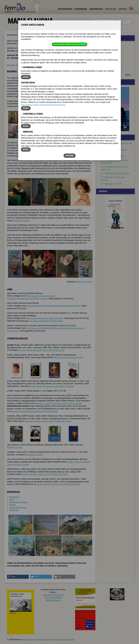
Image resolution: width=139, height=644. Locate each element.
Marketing (27, 100)
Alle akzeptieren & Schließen (69, 13)
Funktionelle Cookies (32, 82)
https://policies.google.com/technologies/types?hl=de (43, 73)
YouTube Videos (28, 51)
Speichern (69, 124)
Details (26, 45)
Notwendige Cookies (31, 36)
